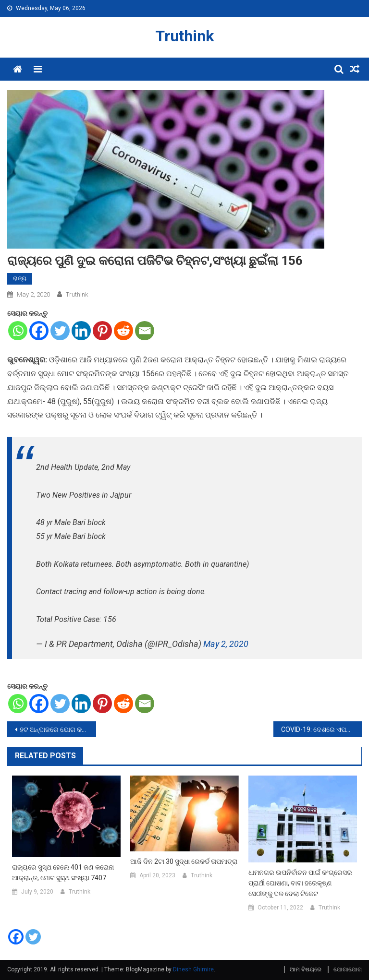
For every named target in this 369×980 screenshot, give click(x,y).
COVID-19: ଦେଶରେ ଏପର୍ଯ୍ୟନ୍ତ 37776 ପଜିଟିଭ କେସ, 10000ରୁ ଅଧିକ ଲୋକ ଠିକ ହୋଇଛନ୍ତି (322, 729)
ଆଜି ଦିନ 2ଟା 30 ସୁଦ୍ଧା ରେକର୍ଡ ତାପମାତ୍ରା (184, 861)
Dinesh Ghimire (193, 969)
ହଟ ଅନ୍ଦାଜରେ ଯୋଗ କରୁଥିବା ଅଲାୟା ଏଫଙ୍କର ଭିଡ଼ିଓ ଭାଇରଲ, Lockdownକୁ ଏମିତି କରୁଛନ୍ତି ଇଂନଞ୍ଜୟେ (58, 729)
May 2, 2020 (226, 644)
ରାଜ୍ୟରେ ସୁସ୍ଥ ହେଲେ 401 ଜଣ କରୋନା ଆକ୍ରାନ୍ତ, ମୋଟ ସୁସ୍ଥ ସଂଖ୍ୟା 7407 (63, 872)
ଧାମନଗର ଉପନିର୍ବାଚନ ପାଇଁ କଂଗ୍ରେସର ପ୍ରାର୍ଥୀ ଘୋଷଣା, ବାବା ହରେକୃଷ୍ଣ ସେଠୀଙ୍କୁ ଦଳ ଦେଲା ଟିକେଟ (300, 883)
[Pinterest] (102, 331)
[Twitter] (60, 331)
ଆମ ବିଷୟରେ (306, 969)
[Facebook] (39, 331)
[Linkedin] (81, 331)
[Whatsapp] (18, 331)
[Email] (145, 331)
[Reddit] (123, 331)
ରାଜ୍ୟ (20, 278)
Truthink (184, 36)
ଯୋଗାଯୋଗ (348, 969)
